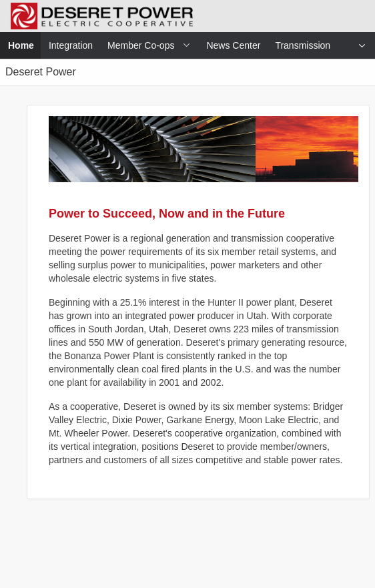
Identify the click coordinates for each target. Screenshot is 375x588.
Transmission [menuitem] (303, 45)
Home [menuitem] (25, 45)
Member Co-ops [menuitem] (141, 45)
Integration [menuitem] (71, 45)
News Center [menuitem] (233, 45)
